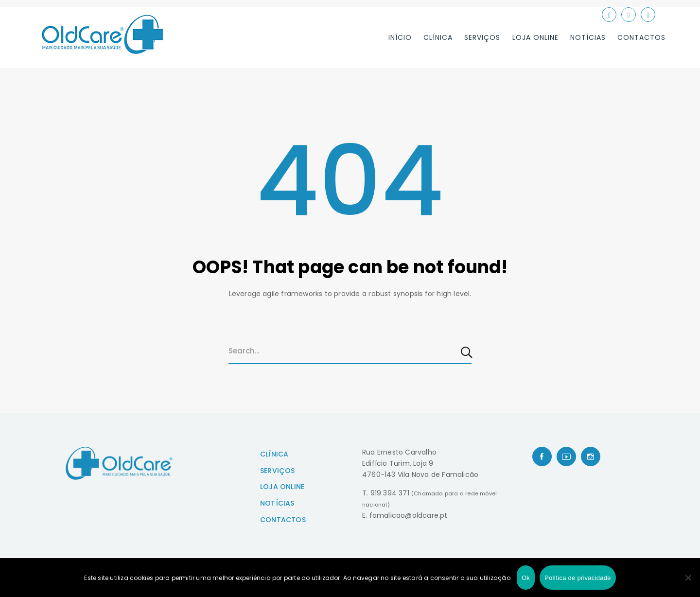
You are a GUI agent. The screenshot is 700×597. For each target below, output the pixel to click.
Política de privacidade (578, 578)
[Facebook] (542, 457)
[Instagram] (591, 457)
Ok (526, 578)
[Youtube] (566, 457)
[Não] (688, 578)
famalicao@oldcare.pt (409, 515)
